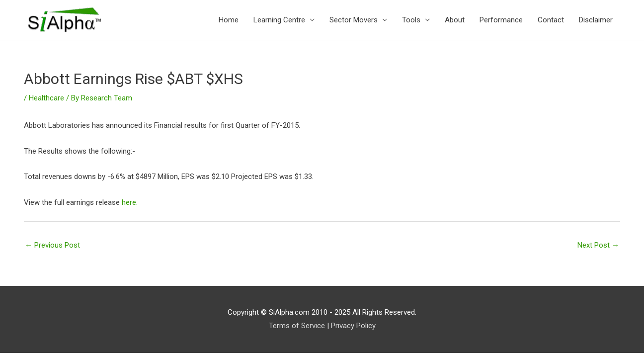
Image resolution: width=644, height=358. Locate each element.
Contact (551, 20)
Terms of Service (297, 326)
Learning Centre (279, 20)
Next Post (598, 245)
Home (229, 20)
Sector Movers (354, 20)
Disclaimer (596, 20)
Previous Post (52, 245)
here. (130, 202)
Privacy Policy (353, 326)
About (455, 20)
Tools (411, 20)
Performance (501, 20)
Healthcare (46, 98)
